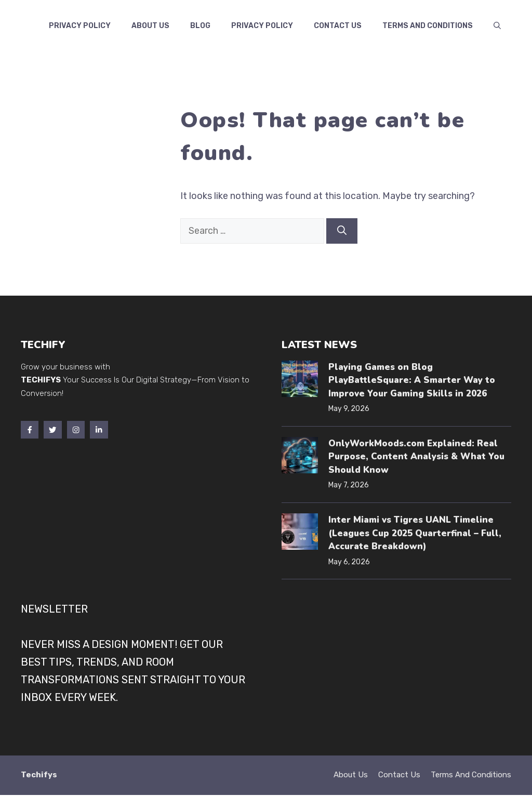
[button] (497, 26)
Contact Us (399, 775)
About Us (150, 26)
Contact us (338, 26)
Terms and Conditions (428, 26)
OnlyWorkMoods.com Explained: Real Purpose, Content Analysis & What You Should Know (416, 457)
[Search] (342, 231)
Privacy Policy (80, 26)
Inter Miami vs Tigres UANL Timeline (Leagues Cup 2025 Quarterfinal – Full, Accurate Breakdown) (415, 533)
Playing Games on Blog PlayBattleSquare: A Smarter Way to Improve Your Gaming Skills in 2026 (412, 380)
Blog (200, 26)
